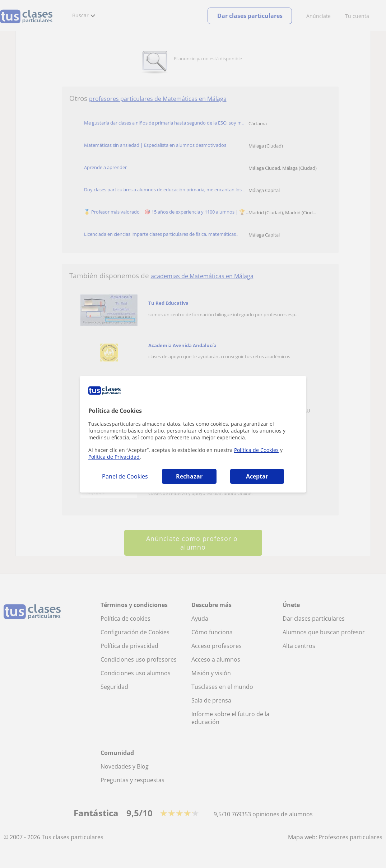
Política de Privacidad (114, 457)
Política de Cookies (256, 450)
